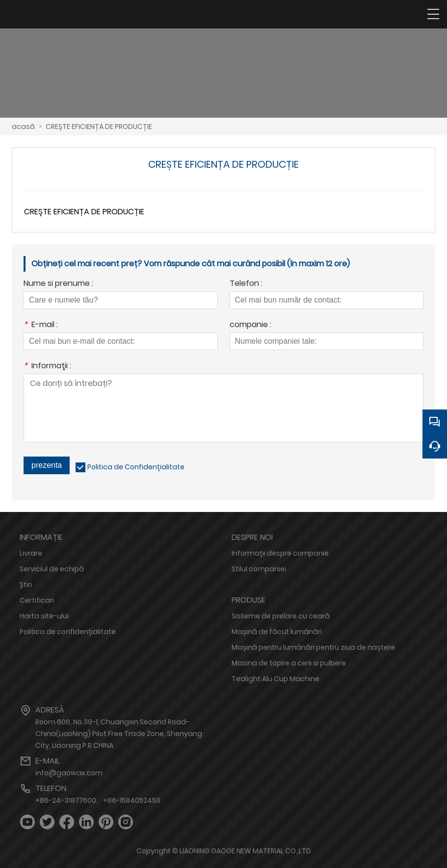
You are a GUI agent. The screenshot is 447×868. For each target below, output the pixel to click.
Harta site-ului (44, 616)
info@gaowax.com (69, 773)
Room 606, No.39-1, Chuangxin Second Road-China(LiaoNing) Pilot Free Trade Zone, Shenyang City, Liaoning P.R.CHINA (119, 734)
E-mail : (41, 325)
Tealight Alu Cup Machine (276, 679)
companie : (250, 325)
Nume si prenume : (58, 284)
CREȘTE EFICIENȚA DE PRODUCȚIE (99, 127)
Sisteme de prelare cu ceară (281, 616)
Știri (26, 585)
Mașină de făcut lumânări (277, 632)
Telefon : (246, 284)
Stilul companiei (259, 569)
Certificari (37, 600)
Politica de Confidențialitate (136, 467)
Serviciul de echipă (52, 569)
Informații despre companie (280, 553)
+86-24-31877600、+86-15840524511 (98, 800)
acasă (23, 127)
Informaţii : (47, 367)
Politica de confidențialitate (68, 632)
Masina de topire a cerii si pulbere (289, 663)
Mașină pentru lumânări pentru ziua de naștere (313, 647)
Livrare (31, 553)
